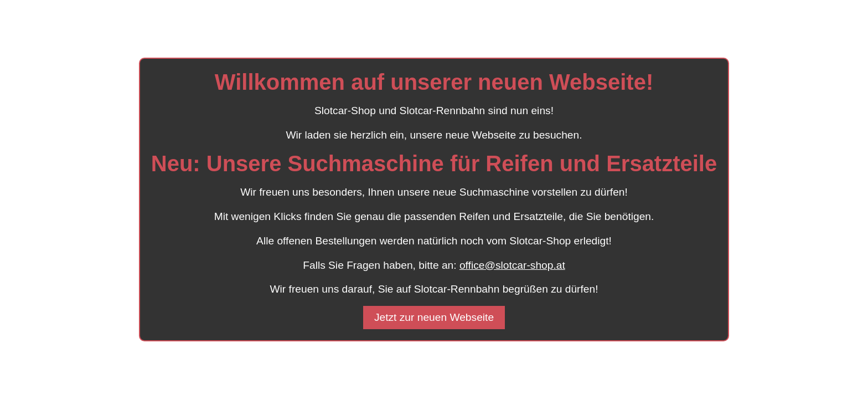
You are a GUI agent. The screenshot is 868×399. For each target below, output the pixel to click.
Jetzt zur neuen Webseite (434, 317)
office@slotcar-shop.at (512, 265)
